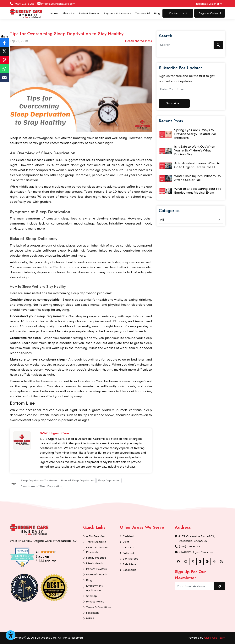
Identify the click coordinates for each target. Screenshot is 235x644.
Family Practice (96, 558)
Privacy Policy (95, 602)
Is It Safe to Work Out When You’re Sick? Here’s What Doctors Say (195, 151)
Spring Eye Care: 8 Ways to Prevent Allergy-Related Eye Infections (195, 134)
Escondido (130, 570)
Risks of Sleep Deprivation (78, 480)
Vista (126, 542)
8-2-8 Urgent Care (55, 433)
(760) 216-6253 (24, 4)
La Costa (128, 547)
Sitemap (91, 596)
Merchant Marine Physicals (97, 550)
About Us (68, 13)
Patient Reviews (96, 569)
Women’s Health (97, 575)
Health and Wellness (138, 41)
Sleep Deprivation (109, 480)
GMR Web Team (215, 638)
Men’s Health (95, 563)
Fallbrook (129, 553)
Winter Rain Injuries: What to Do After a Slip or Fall (197, 178)
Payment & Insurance (117, 13)
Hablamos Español (208, 4)
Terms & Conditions (99, 607)
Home (54, 13)
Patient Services (89, 13)
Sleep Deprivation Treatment (39, 480)
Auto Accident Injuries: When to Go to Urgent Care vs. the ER (197, 165)
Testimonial (143, 13)
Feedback (92, 613)
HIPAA (90, 618)
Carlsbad (128, 536)
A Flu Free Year (96, 536)
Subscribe (173, 103)
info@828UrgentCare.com (58, 4)
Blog (157, 13)
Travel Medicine (96, 542)
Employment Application (94, 588)
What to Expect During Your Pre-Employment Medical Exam (198, 191)
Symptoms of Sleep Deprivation (41, 486)
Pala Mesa (129, 564)
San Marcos (130, 559)
